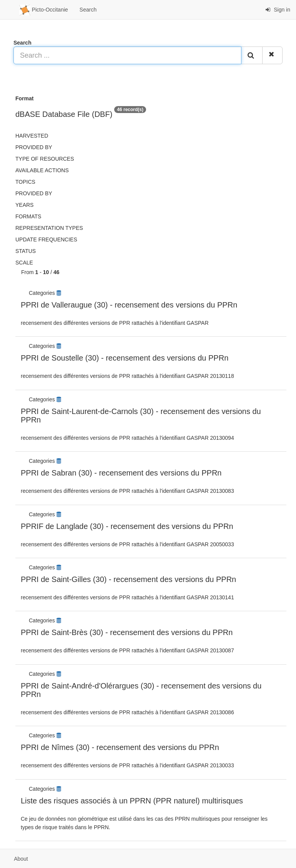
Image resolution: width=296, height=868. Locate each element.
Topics (25, 182)
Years (24, 205)
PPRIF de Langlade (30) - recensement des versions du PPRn (127, 526)
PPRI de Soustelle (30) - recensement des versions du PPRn (125, 358)
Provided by (34, 147)
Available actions (42, 170)
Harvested (32, 136)
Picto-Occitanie (44, 10)
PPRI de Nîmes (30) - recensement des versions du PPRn (120, 747)
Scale (24, 263)
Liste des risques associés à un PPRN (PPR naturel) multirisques (132, 801)
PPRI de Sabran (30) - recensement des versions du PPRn (121, 473)
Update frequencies (46, 239)
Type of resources (45, 159)
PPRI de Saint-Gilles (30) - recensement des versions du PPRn (128, 579)
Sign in (278, 10)
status (26, 251)
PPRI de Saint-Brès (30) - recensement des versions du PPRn (127, 632)
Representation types (49, 228)
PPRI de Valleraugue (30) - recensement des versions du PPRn (129, 305)
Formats (28, 216)
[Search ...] (127, 55)
